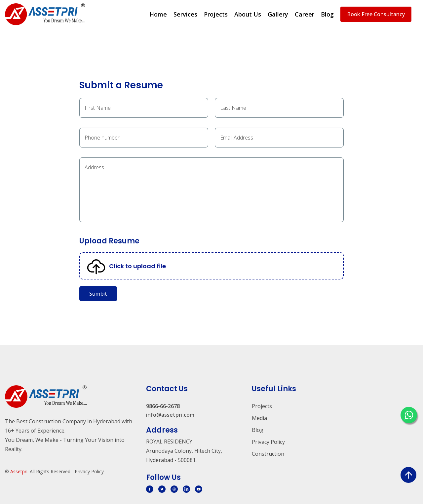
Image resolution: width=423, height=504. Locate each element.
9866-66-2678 (163, 406)
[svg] (150, 489)
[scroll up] (408, 475)
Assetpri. (19, 471)
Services (185, 14)
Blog (327, 14)
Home (158, 14)
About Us (248, 14)
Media (259, 418)
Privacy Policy (268, 442)
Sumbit (98, 294)
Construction (268, 454)
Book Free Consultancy (376, 14)
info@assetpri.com (170, 415)
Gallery (278, 14)
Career (305, 14)
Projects (216, 14)
